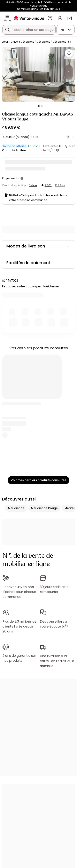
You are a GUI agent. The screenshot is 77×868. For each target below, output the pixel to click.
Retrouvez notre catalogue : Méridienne (30, 286)
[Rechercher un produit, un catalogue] (7, 30)
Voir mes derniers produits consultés (38, 480)
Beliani (33, 185)
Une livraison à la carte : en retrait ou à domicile (57, 661)
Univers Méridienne (22, 42)
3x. (18, 178)
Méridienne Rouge (44, 508)
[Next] (68, 72)
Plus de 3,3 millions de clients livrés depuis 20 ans (20, 626)
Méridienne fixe (62, 42)
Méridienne (43, 42)
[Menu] (7, 16)
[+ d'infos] (57, 150)
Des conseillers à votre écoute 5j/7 (54, 624)
